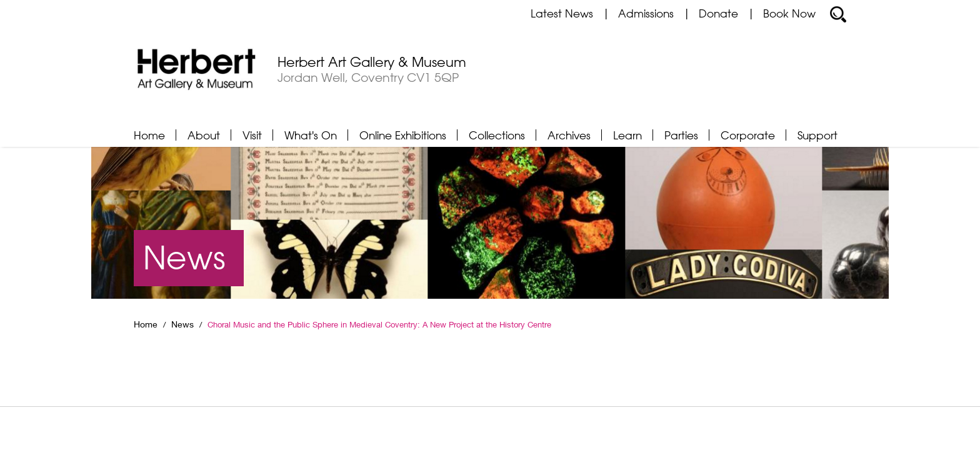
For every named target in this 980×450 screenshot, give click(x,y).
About (204, 135)
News (182, 324)
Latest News (562, 13)
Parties (681, 135)
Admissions (646, 13)
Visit (252, 135)
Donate (718, 13)
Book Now (789, 13)
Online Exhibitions (403, 135)
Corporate (748, 135)
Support (817, 135)
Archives (569, 135)
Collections (497, 135)
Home (149, 135)
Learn (627, 135)
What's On (311, 135)
